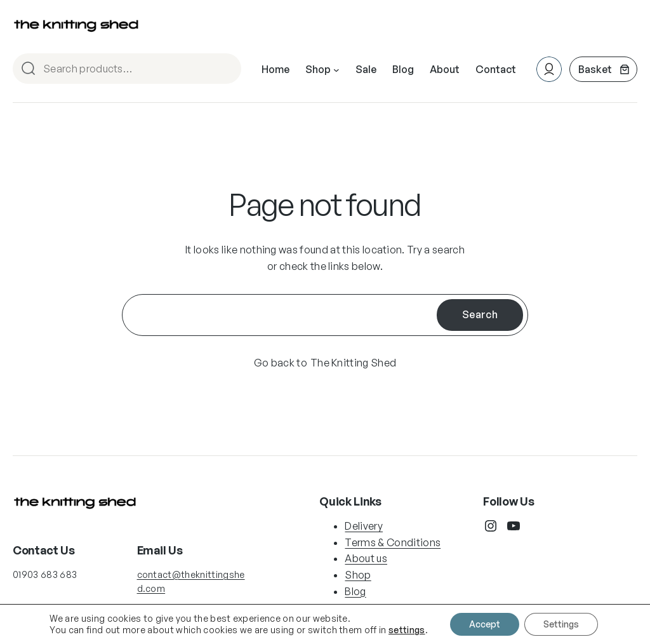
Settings (561, 624)
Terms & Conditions (393, 542)
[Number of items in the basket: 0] (603, 69)
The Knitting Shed (353, 363)
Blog (355, 591)
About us (366, 558)
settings (407, 630)
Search (226, 70)
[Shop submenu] (336, 70)
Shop (358, 575)
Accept (485, 624)
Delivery (364, 526)
